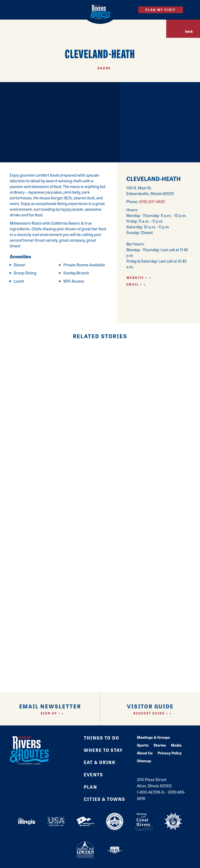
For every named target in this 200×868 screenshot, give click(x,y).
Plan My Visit (161, 10)
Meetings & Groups (153, 737)
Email (133, 284)
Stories (160, 745)
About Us (145, 753)
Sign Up (49, 713)
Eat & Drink (100, 762)
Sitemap (144, 761)
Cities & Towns (104, 799)
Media (176, 745)
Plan (90, 787)
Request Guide (149, 713)
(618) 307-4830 (152, 201)
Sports (143, 745)
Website (135, 278)
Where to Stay (103, 750)
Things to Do (101, 738)
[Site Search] (128, 10)
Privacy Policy (170, 753)
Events (93, 774)
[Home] (100, 12)
